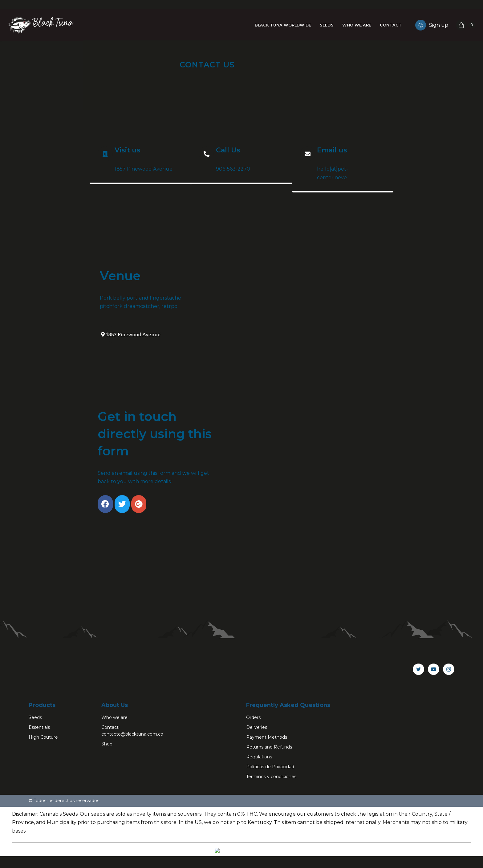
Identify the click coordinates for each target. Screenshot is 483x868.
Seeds (326, 25)
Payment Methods (267, 798)
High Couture (43, 798)
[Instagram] (449, 731)
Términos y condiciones (271, 838)
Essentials (39, 789)
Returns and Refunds (269, 808)
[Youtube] (434, 731)
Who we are (357, 25)
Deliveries (257, 789)
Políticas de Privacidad (270, 828)
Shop (107, 805)
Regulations (259, 818)
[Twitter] (418, 731)
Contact (391, 25)
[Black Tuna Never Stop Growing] (40, 25)
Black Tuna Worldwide (282, 25)
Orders (253, 779)
